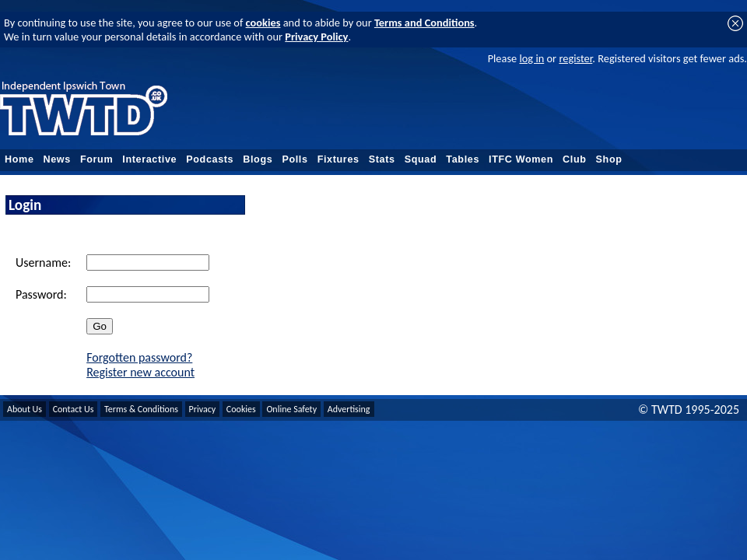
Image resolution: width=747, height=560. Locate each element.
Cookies (241, 409)
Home (19, 159)
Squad (421, 159)
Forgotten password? (139, 357)
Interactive (149, 159)
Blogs (258, 159)
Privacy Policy (316, 37)
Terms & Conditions (141, 409)
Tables (463, 159)
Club (575, 159)
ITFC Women (521, 159)
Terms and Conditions (424, 23)
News (57, 159)
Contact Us (74, 409)
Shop (609, 159)
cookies (263, 23)
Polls (295, 159)
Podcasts (210, 159)
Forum (96, 159)
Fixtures (338, 159)
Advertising (349, 409)
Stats (382, 159)
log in (531, 58)
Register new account (140, 372)
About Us (25, 409)
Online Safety (291, 409)
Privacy (203, 409)
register (575, 58)
